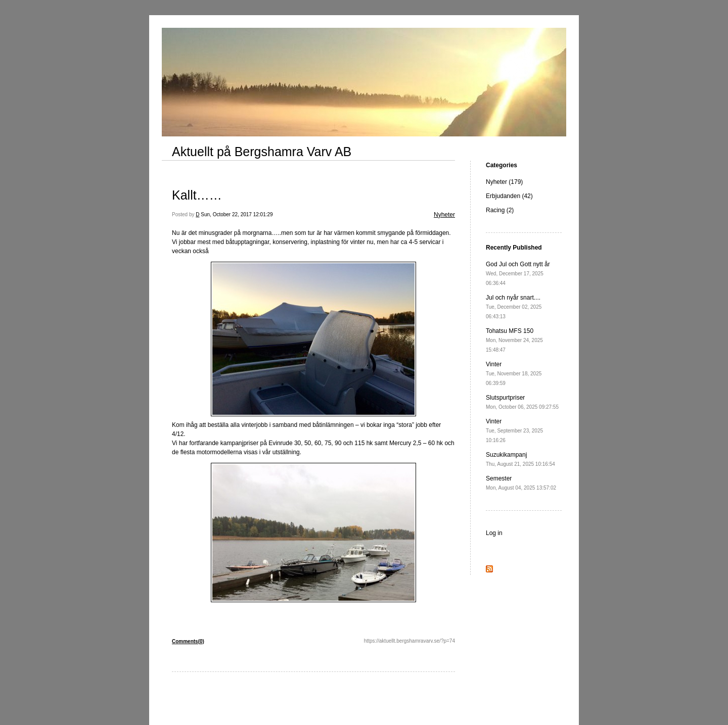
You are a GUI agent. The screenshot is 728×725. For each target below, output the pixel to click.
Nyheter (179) (504, 182)
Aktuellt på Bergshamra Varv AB (262, 152)
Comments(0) (188, 641)
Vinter (514, 373)
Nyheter (444, 215)
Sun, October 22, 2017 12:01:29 (237, 214)
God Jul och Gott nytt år (518, 273)
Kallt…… (197, 195)
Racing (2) (500, 210)
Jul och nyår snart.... (514, 307)
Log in (494, 533)
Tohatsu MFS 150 (514, 340)
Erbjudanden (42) (509, 196)
